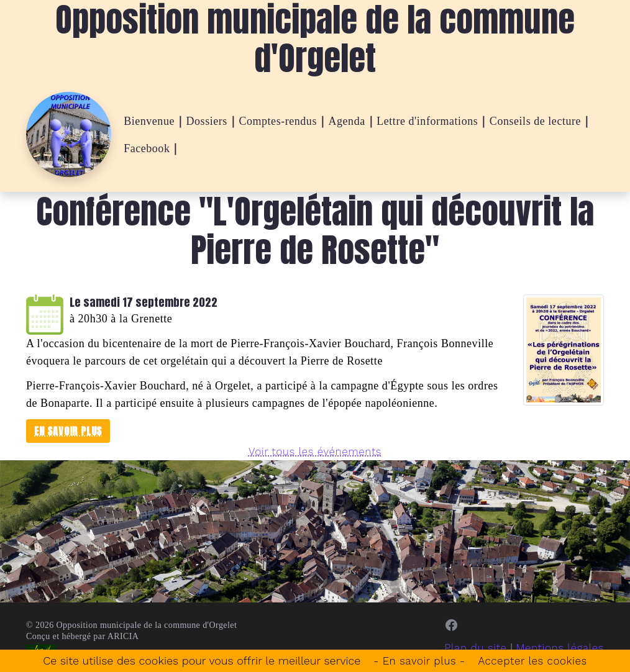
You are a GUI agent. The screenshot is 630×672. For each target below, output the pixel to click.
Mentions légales (558, 647)
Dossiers (207, 121)
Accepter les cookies (535, 661)
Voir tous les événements (315, 451)
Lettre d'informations (427, 121)
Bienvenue (149, 121)
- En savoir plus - (417, 661)
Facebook (147, 148)
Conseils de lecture (535, 121)
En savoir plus (68, 431)
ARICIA (123, 636)
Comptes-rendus (278, 121)
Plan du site (469, 647)
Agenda (346, 121)
